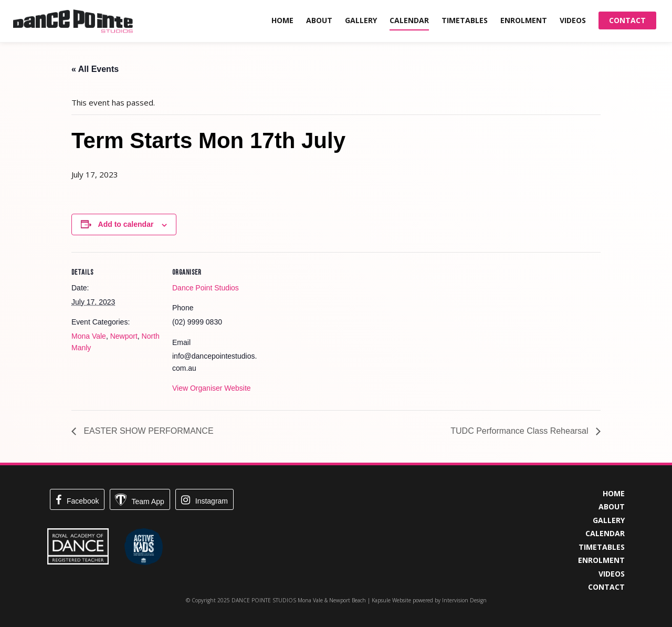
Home (282, 20)
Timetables (465, 20)
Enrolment (524, 20)
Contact (627, 20)
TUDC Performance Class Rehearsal (521, 431)
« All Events (95, 69)
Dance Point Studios (206, 288)
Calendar (409, 20)
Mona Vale (89, 336)
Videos (573, 20)
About (319, 20)
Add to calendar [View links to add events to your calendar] (126, 224)
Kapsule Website (391, 600)
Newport (124, 336)
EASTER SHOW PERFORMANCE (148, 431)
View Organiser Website (212, 388)
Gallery (361, 20)
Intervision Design (464, 600)
